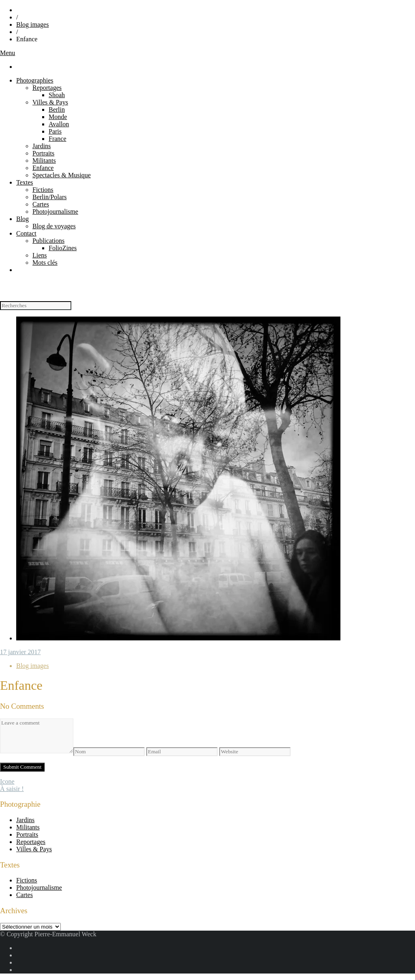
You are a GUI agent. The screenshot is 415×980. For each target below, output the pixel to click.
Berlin (57, 109)
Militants (44, 160)
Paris (55, 131)
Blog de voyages (54, 226)
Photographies (35, 80)
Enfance (43, 168)
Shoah (57, 95)
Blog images (32, 24)
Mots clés (45, 263)
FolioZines (63, 248)
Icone (7, 781)
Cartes (41, 204)
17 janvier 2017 (20, 652)
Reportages (47, 88)
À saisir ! (12, 789)
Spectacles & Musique (62, 175)
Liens (40, 255)
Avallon (59, 124)
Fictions (43, 190)
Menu (7, 53)
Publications (48, 241)
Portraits (43, 153)
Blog (22, 219)
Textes (25, 182)
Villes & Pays (50, 102)
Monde (58, 117)
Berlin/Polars (49, 197)
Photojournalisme (55, 212)
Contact (26, 233)
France (58, 139)
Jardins (42, 146)
